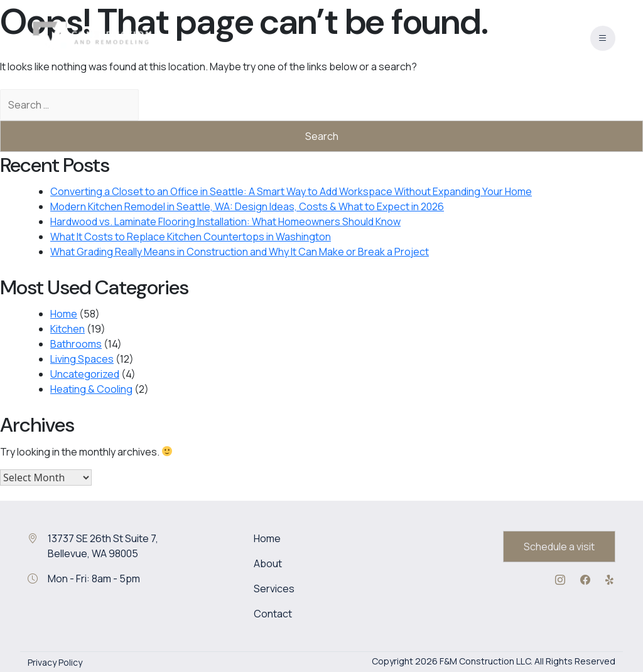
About (268, 563)
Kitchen (68, 329)
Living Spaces (82, 359)
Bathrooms (76, 344)
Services (274, 589)
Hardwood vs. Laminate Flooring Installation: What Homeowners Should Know (225, 221)
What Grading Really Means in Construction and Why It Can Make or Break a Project (240, 252)
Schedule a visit (559, 547)
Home (64, 314)
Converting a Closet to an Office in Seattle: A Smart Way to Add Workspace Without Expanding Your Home (291, 191)
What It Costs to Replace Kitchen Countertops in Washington (191, 237)
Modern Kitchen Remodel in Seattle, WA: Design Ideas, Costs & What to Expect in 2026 (247, 206)
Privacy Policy (55, 662)
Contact (273, 614)
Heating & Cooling (91, 389)
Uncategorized (85, 374)
